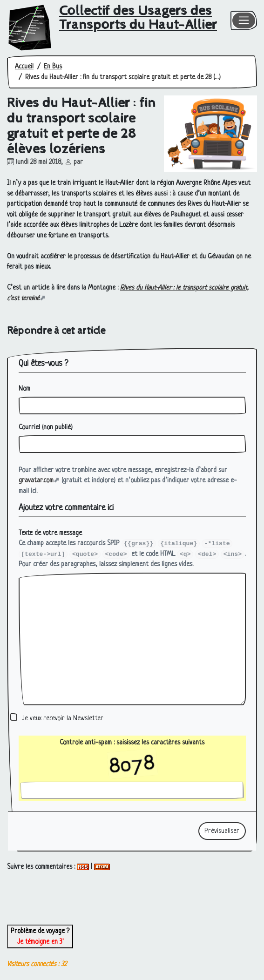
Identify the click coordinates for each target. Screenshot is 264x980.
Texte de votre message (50, 533)
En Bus (53, 67)
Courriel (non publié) (46, 427)
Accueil (24, 67)
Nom (24, 389)
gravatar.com (36, 480)
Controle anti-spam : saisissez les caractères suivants (132, 753)
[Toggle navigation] (244, 21)
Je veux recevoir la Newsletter (63, 718)
